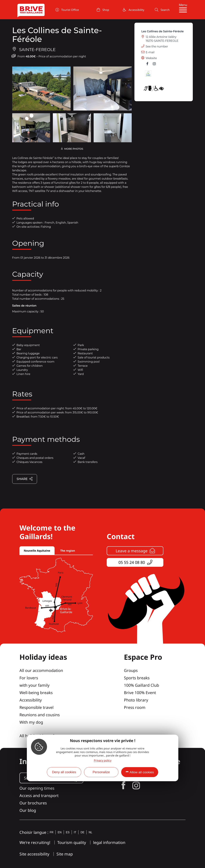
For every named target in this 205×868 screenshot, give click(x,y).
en (60, 832)
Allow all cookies (142, 772)
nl (90, 832)
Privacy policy (103, 760)
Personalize (101, 772)
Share (25, 479)
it (75, 832)
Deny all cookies (64, 772)
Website (151, 58)
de (82, 832)
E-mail (150, 52)
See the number (157, 46)
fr (52, 832)
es (68, 832)
